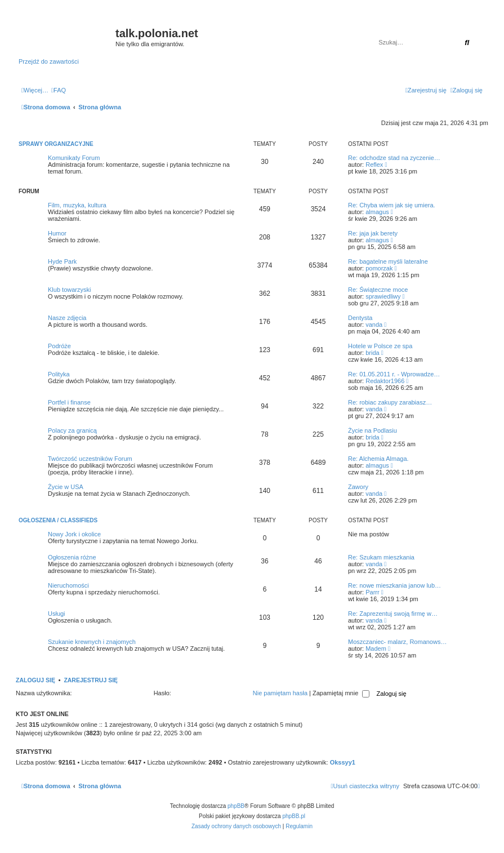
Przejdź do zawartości (49, 61)
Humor (57, 233)
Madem (376, 648)
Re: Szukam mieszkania (381, 557)
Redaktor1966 (385, 381)
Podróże (59, 346)
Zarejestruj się (91, 680)
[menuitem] (59, 90)
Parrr (372, 592)
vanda (374, 325)
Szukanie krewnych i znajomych (92, 642)
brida (372, 353)
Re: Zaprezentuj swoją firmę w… (393, 614)
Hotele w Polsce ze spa (380, 346)
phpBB (236, 806)
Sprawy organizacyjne (56, 144)
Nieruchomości (68, 585)
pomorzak (379, 268)
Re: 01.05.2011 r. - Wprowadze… (394, 374)
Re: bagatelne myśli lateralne (388, 261)
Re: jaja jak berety (373, 233)
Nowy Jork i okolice (74, 534)
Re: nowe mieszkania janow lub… (394, 585)
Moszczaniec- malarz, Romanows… (397, 642)
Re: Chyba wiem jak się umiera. (392, 205)
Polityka (59, 374)
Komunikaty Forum (74, 158)
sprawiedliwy (383, 296)
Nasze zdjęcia (67, 318)
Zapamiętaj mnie (341, 693)
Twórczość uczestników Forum (90, 459)
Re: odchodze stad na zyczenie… (394, 158)
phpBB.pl (294, 816)
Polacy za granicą (72, 430)
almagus (377, 212)
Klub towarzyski (69, 290)
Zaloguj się (35, 680)
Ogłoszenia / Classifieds (58, 520)
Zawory (358, 487)
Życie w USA (66, 487)
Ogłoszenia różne (72, 557)
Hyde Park (62, 261)
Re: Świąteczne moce (378, 290)
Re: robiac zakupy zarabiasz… (390, 402)
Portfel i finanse (69, 402)
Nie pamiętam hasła (280, 693)
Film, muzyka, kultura (77, 205)
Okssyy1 (343, 762)
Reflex (374, 165)
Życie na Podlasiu (373, 430)
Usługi (57, 614)
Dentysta (360, 318)
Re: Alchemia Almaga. (378, 459)
